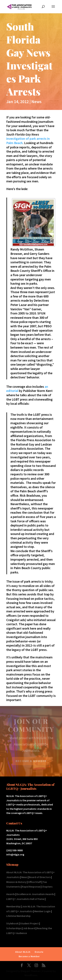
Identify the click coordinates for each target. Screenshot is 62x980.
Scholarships (14, 928)
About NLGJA (23, 952)
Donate (39, 952)
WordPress (31, 975)
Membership (13, 906)
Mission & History (16, 882)
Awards (11, 894)
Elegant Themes (31, 971)
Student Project (29, 923)
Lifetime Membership (18, 916)
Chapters (47, 887)
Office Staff (34, 882)
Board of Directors (40, 877)
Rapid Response (31, 887)
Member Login (42, 911)
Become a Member (29, 956)
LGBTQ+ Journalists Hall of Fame (25, 899)
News (36, 102)
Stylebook (12, 923)
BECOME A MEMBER (31, 761)
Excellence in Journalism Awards (35, 894)
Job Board (29, 928)
